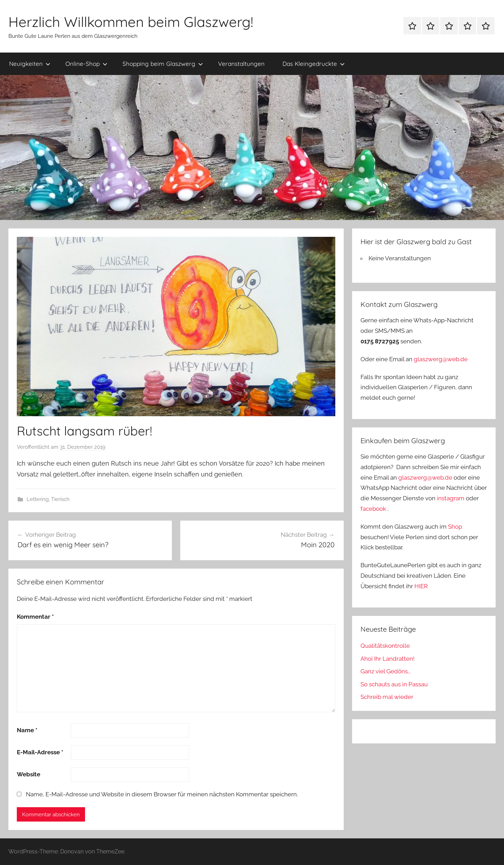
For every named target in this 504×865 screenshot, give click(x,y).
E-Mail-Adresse (40, 752)
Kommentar (35, 617)
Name (27, 730)
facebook (373, 509)
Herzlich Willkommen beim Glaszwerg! (131, 22)
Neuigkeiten (30, 64)
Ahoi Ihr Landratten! (387, 659)
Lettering (38, 499)
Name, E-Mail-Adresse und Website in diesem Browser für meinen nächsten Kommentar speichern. (162, 794)
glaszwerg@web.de (441, 359)
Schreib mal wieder (387, 697)
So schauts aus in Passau (394, 684)
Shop (455, 527)
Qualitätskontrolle (385, 646)
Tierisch (60, 499)
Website (29, 774)
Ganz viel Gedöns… (386, 671)
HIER (421, 586)
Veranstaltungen (241, 64)
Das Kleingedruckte (314, 64)
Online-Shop (86, 64)
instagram (451, 498)
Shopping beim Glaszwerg (163, 64)
